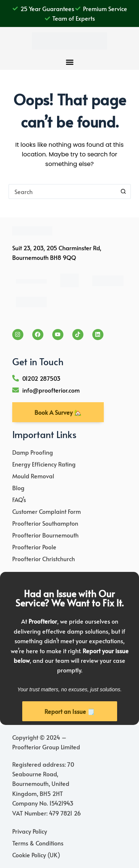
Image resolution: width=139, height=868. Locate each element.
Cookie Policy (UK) (36, 855)
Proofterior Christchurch (44, 559)
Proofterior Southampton (45, 523)
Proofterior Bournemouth (45, 535)
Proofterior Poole (34, 547)
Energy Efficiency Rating (44, 464)
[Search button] (123, 191)
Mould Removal (33, 476)
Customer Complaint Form (47, 511)
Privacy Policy (30, 831)
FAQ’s (19, 499)
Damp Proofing (33, 452)
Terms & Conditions (38, 843)
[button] (69, 62)
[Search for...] (62, 191)
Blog (18, 488)
